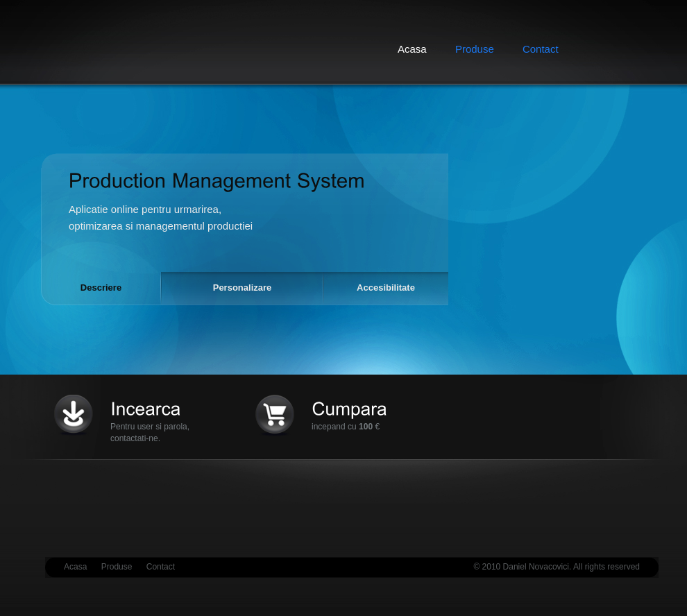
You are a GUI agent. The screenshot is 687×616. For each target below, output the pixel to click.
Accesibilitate (386, 288)
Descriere (101, 288)
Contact (541, 49)
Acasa (75, 567)
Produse (475, 49)
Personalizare (243, 288)
